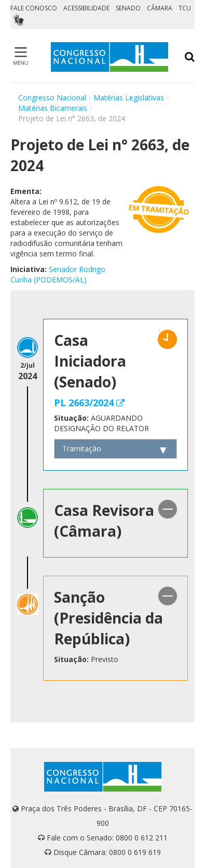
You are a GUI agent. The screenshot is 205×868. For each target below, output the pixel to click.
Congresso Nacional (52, 98)
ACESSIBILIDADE (86, 8)
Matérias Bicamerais (53, 108)
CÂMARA (160, 8)
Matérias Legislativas (129, 98)
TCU (185, 8)
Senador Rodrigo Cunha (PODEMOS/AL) (58, 274)
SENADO (128, 8)
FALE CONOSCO (34, 8)
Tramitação (82, 449)
